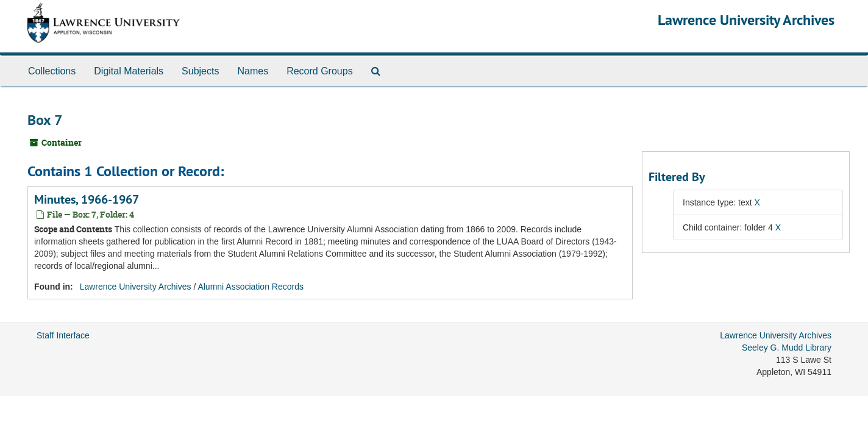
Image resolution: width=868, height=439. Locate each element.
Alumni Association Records (251, 287)
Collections (52, 71)
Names (253, 71)
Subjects (200, 71)
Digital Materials (129, 71)
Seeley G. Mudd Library (787, 348)
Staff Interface (63, 335)
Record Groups (320, 71)
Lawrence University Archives (746, 20)
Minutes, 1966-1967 (87, 199)
